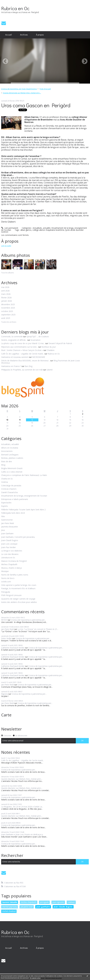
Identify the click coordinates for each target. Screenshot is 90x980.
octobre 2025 (7, 311)
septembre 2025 (8, 315)
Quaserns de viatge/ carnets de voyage (18, 599)
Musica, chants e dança (11, 568)
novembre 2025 (8, 308)
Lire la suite (6, 246)
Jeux (3, 530)
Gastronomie (7, 520)
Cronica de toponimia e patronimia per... (28, 620)
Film (3, 517)
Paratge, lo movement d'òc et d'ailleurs (18, 589)
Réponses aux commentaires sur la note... (19, 347)
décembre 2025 (8, 305)
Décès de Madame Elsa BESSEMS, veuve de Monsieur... (25, 361)
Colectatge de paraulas (11, 486)
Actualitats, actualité (42, 228)
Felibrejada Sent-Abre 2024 (13, 513)
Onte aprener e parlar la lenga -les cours (19, 585)
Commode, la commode (12, 336)
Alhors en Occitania (10, 448)
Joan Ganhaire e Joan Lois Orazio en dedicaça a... (22, 834)
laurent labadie (10, 902)
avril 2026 (5, 291)
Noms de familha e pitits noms (15, 575)
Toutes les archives (9, 322)
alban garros (26, 230)
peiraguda (44, 902)
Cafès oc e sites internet (12, 472)
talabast (71, 902)
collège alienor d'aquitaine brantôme (48, 230)
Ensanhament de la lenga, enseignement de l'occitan (24, 496)
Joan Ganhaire (7, 534)
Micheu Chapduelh (9, 565)
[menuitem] (9, 35)
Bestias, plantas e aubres (12, 458)
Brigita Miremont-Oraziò (12, 468)
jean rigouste (58, 902)
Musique (5, 571)
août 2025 (6, 318)
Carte (6, 715)
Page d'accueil (45, 89)
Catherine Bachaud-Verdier (13, 648)
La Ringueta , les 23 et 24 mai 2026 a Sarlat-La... (22, 807)
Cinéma (5, 482)
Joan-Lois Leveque (9, 544)
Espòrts (5, 506)
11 (20, 420)
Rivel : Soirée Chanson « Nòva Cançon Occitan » (22, 350)
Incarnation (36, 340)
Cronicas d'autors (9, 489)
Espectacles (6, 503)
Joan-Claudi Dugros (10, 540)
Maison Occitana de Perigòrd (14, 561)
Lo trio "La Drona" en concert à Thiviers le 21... (38, 629)
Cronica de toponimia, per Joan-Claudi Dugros (19, 89)
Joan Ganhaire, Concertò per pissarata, (18, 537)
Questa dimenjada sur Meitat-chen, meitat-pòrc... (22, 93)
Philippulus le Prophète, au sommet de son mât (22, 370)
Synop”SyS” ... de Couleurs (38, 336)
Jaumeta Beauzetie (9, 527)
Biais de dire (7, 462)
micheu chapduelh (29, 902)
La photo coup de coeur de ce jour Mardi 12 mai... (23, 343)
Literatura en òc (8, 558)
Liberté (50, 370)
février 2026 (6, 298)
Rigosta (5, 694)
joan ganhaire (43, 907)
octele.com (6, 582)
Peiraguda (6, 592)
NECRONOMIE (39, 357)
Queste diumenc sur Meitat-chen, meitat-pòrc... (22, 779)
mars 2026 (6, 294)
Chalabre (51, 350)
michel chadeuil (9, 911)
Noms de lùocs (8, 578)
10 (7, 420)
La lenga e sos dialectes (12, 551)
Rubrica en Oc (15, 8)
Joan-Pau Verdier (8, 547)
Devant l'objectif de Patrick (60, 343)
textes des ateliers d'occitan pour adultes (19, 602)
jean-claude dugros (63, 907)
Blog (3, 465)
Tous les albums (7, 273)
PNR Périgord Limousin (11, 595)
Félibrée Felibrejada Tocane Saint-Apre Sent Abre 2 (23, 510)
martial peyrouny (10, 907)
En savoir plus (35, 978)
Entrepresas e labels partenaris (15, 499)
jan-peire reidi (27, 907)
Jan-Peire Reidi (7, 523)
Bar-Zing (29, 366)
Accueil (8, 35)
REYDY (4, 620)
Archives (24, 35)
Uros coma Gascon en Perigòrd (36, 105)
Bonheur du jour (49, 347)
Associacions (7, 451)
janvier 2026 (7, 301)
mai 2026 (5, 287)
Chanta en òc (7, 479)
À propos (40, 35)
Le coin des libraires (10, 554)
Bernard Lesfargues (10, 455)
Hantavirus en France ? (11, 366)
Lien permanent (10, 228)
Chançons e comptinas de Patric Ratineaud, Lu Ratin (24, 475)
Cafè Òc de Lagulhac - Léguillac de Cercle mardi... (23, 354)
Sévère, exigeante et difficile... (14, 340)
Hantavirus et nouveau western (15, 357)
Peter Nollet (6, 638)
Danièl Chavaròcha (9, 492)
